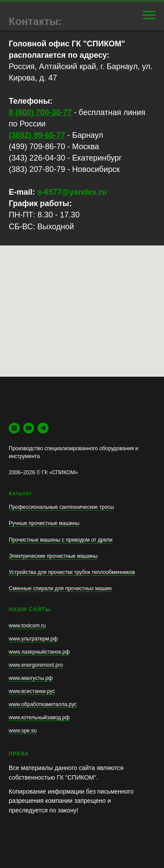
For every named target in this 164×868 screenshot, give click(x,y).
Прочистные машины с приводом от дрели (61, 540)
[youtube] (29, 428)
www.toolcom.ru (27, 626)
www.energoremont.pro (36, 665)
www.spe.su (23, 731)
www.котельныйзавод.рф (39, 717)
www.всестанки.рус (32, 691)
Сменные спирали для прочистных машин (60, 588)
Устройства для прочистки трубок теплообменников (72, 572)
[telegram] (43, 428)
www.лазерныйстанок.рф (39, 652)
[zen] (14, 428)
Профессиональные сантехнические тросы (61, 507)
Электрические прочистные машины (53, 556)
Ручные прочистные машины (44, 523)
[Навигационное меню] (149, 15)
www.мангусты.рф (31, 678)
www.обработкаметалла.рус (43, 704)
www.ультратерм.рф (33, 639)
